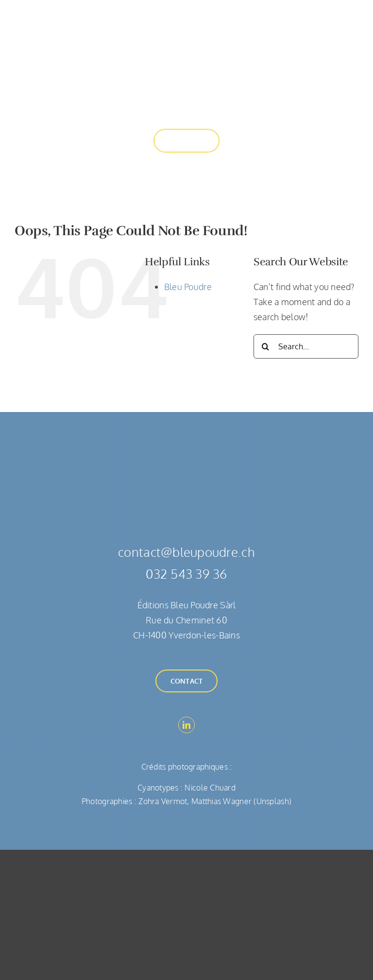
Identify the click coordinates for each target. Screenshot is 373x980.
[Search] (266, 346)
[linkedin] (186, 725)
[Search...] (306, 346)
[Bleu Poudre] (186, 21)
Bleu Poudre (188, 287)
